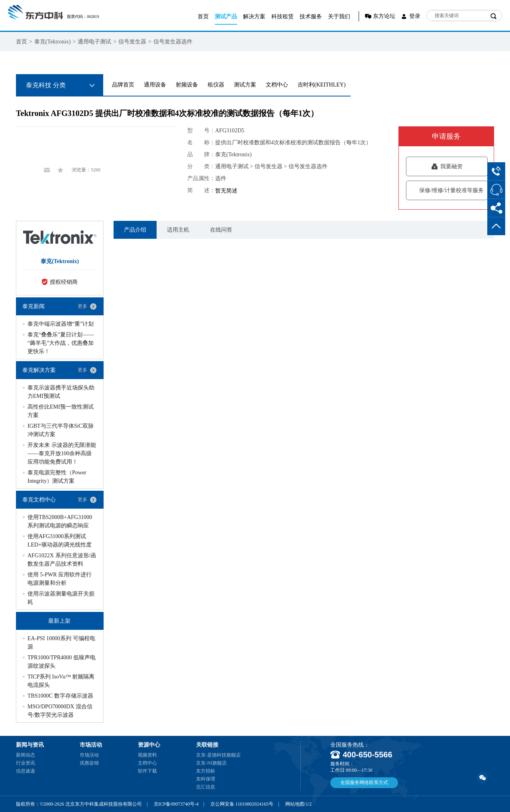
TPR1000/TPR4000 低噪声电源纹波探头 (62, 662)
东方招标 (206, 771)
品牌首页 (123, 85)
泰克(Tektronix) (53, 42)
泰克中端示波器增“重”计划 (61, 324)
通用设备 (155, 85)
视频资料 (147, 755)
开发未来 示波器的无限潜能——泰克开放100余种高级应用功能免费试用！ (62, 453)
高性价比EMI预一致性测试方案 (61, 411)
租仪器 (216, 85)
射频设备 (187, 85)
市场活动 (89, 755)
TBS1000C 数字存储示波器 (60, 696)
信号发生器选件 (173, 42)
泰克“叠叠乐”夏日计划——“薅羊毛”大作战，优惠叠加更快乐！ (61, 343)
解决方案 (254, 17)
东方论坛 (384, 16)
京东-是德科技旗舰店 (218, 755)
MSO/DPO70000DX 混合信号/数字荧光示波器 (60, 711)
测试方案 (245, 85)
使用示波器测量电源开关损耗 (61, 598)
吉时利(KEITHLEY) (322, 85)
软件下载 (147, 771)
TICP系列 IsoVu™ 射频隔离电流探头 (61, 681)
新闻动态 (25, 755)
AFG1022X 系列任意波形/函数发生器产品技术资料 (62, 560)
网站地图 (295, 804)
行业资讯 (25, 763)
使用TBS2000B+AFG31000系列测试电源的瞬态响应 (60, 521)
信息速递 (25, 771)
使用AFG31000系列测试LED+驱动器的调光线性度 (60, 541)
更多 (82, 306)
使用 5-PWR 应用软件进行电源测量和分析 (60, 579)
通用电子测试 (94, 42)
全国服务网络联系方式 (364, 783)
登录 (415, 16)
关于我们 (339, 17)
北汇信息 (206, 787)
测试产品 (226, 17)
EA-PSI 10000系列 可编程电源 (61, 643)
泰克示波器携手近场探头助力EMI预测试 (61, 392)
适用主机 (178, 230)
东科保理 (206, 779)
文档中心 (277, 85)
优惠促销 (89, 763)
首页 (203, 17)
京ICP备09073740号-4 (176, 804)
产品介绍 (135, 230)
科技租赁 (282, 17)
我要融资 (447, 166)
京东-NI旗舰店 (211, 763)
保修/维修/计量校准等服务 (447, 190)
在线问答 (221, 230)
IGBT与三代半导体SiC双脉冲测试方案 (61, 430)
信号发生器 (132, 42)
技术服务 (311, 17)
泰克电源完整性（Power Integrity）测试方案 (57, 477)
